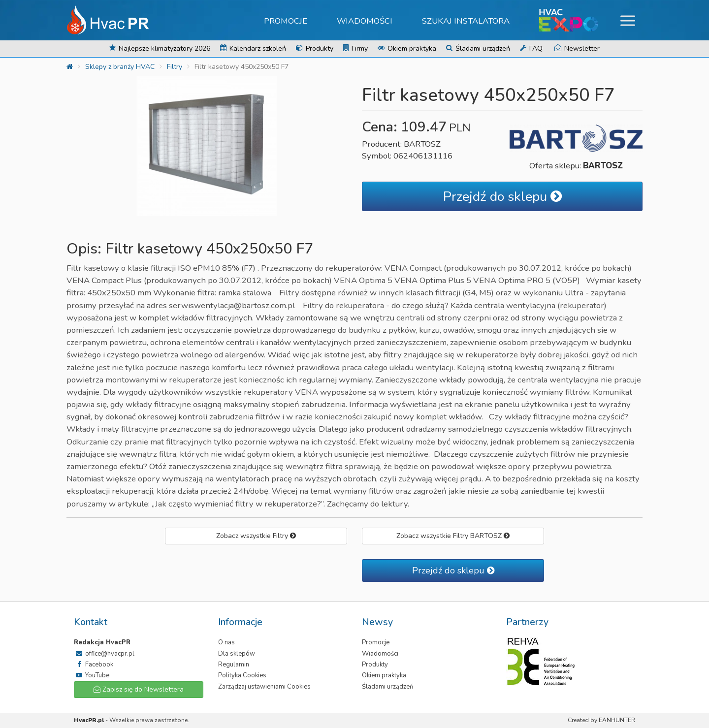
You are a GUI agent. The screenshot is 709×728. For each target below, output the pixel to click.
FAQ (531, 48)
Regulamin (234, 665)
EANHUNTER (617, 720)
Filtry (175, 67)
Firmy (355, 48)
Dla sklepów (237, 654)
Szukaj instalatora (466, 21)
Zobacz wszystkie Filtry (256, 536)
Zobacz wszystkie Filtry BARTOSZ (453, 536)
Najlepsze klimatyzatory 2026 (160, 48)
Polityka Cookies (242, 675)
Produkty (315, 48)
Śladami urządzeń (478, 48)
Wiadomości (365, 21)
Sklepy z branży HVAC (120, 67)
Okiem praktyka (407, 48)
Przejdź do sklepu (502, 197)
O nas (226, 642)
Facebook (94, 665)
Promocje (286, 21)
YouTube (92, 675)
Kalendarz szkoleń (253, 48)
